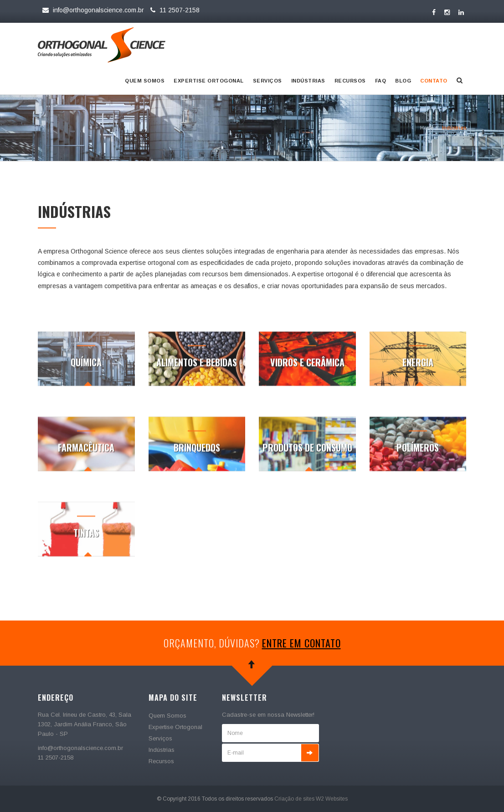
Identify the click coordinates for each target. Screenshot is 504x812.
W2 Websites (332, 799)
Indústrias (308, 81)
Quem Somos (145, 81)
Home (427, 128)
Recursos (350, 81)
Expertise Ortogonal (209, 81)
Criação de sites (294, 799)
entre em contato (301, 643)
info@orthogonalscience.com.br (93, 10)
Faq (381, 81)
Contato (434, 81)
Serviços (267, 81)
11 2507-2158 (174, 10)
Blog (403, 81)
